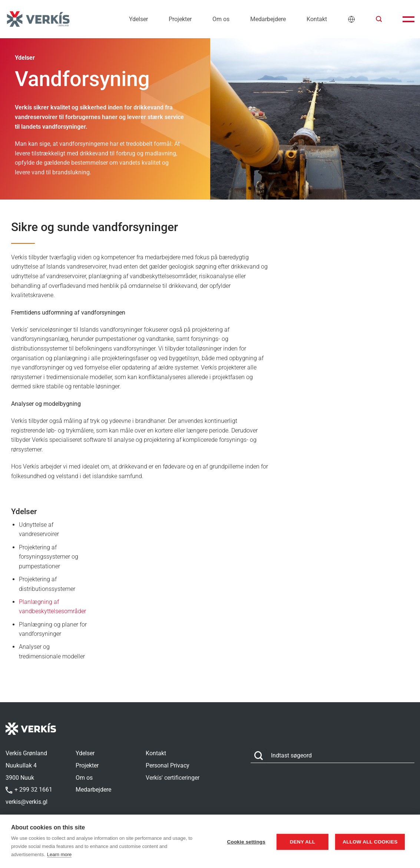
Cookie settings (243, 841)
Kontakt (317, 19)
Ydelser (138, 19)
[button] (379, 19)
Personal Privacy (168, 765)
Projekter (180, 19)
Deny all (300, 841)
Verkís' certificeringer (173, 778)
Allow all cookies (369, 841)
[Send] (259, 756)
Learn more (59, 854)
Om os (221, 19)
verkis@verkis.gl (27, 802)
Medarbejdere (268, 19)
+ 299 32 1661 (29, 790)
